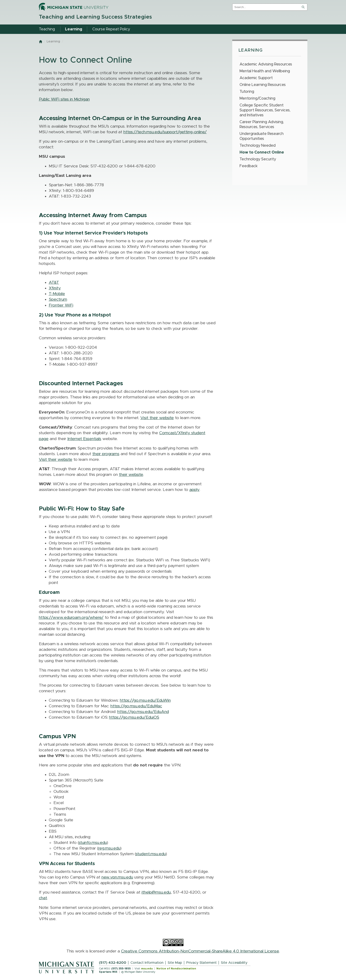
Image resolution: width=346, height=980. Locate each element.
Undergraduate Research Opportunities (262, 136)
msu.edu (147, 969)
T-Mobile (57, 294)
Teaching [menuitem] (47, 29)
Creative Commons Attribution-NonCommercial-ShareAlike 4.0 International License (200, 951)
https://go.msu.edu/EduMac (136, 706)
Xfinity (55, 288)
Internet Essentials (84, 439)
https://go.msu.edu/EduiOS (134, 717)
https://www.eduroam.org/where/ (71, 618)
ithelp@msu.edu (156, 892)
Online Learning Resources (263, 85)
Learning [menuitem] (74, 29)
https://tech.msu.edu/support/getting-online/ (165, 132)
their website (131, 475)
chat (43, 898)
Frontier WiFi (61, 305)
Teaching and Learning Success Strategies (96, 17)
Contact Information (147, 963)
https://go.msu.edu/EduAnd (143, 712)
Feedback (249, 166)
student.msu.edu (151, 854)
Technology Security (258, 159)
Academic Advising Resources (266, 64)
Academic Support (256, 78)
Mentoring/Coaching (257, 98)
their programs (106, 454)
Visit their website (157, 418)
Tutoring (247, 92)
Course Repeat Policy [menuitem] (111, 29)
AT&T (54, 283)
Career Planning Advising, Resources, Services (262, 124)
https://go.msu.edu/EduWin (145, 701)
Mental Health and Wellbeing (265, 71)
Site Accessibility (234, 963)
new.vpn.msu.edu (117, 877)
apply (194, 490)
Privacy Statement (201, 963)
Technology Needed (258, 146)
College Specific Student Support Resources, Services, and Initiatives (265, 110)
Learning (53, 42)
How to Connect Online (262, 152)
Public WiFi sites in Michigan (64, 99)
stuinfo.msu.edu (93, 843)
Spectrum (58, 300)
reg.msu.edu (109, 848)
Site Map (175, 963)
